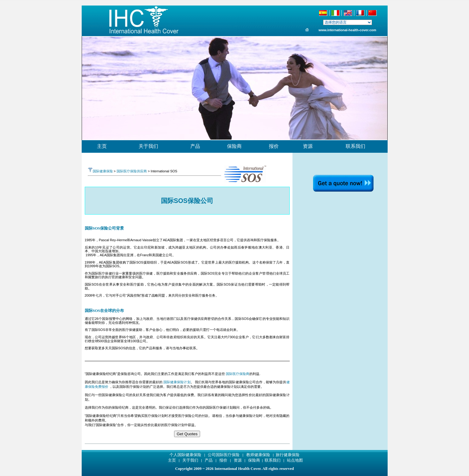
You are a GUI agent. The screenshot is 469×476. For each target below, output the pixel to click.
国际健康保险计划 (177, 382)
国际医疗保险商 (238, 374)
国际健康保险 (100, 171)
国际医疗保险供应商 (132, 171)
